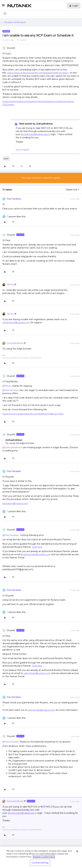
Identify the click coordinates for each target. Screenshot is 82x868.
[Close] (77, 851)
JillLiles (10, 285)
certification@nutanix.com (16, 323)
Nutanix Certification (15, 22)
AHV (6, 159)
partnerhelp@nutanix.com (37, 554)
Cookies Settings (40, 863)
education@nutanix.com (15, 503)
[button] (3, 6)
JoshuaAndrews (15, 343)
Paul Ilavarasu (14, 199)
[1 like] (14, 217)
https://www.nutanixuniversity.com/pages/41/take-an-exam (38, 73)
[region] (41, 857)
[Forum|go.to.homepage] (20, 6)
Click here (37, 547)
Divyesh (11, 48)
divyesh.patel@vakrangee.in (35, 134)
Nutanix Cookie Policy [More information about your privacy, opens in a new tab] (44, 857)
